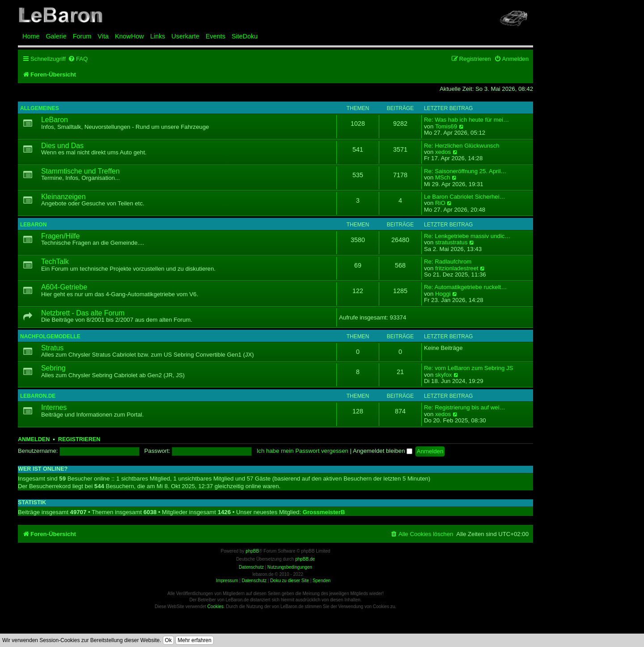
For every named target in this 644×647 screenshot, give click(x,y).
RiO (440, 203)
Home (31, 36)
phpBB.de (305, 559)
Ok (168, 640)
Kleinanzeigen (63, 197)
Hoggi (443, 294)
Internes (54, 407)
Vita (103, 36)
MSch (443, 178)
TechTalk (55, 262)
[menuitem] (78, 59)
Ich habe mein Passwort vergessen (303, 451)
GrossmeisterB (324, 512)
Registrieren (79, 439)
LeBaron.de (38, 396)
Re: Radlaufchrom (448, 262)
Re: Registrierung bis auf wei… (465, 408)
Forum (82, 36)
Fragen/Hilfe (60, 236)
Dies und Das (62, 146)
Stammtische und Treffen (80, 171)
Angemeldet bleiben (383, 451)
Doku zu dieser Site (290, 581)
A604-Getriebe (64, 287)
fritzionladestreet (457, 268)
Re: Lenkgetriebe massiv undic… (467, 236)
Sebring (53, 368)
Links (158, 36)
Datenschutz (254, 581)
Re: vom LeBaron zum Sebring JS (468, 368)
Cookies (216, 607)
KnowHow (129, 36)
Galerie (56, 36)
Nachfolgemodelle (50, 336)
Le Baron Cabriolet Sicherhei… (465, 197)
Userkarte (185, 36)
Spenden (322, 581)
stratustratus (451, 243)
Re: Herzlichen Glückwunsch (462, 146)
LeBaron (55, 120)
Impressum (227, 581)
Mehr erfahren (194, 640)
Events (216, 36)
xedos (443, 152)
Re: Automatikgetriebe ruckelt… (465, 287)
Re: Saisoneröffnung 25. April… (465, 171)
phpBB (252, 551)
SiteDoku (245, 36)
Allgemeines (40, 108)
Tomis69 (446, 127)
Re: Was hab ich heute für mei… (466, 120)
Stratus (52, 348)
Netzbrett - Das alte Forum (83, 313)
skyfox (443, 375)
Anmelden (34, 439)
